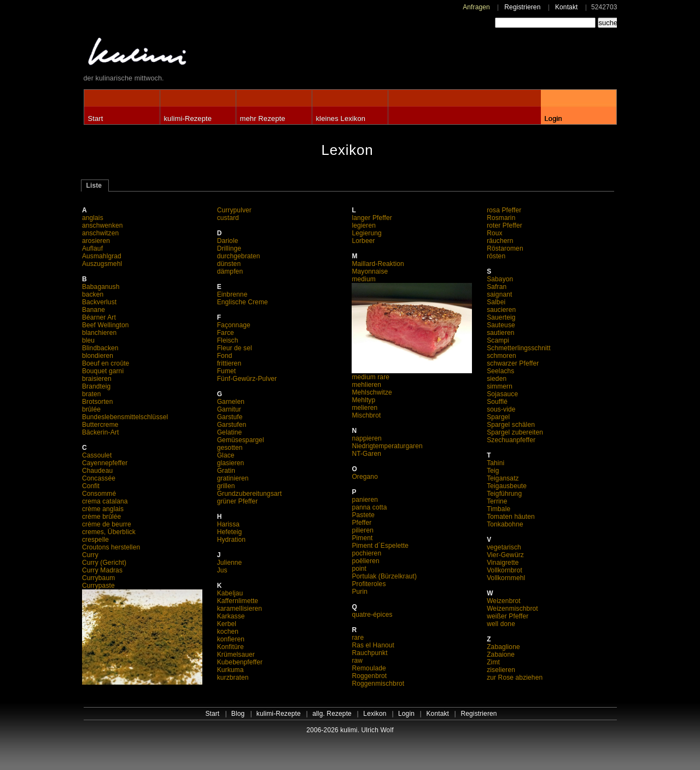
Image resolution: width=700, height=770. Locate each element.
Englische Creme (243, 302)
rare (358, 638)
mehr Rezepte (263, 118)
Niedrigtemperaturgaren (387, 446)
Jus (222, 570)
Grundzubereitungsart (249, 494)
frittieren (229, 363)
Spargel (498, 417)
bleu (88, 340)
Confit (91, 486)
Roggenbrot (369, 676)
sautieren (500, 333)
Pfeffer (361, 523)
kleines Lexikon (341, 118)
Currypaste (98, 586)
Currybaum (98, 578)
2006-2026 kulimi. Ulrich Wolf (350, 730)
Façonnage (234, 325)
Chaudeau (97, 471)
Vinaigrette (503, 563)
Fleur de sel (235, 348)
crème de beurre (107, 524)
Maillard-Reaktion (378, 264)
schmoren (501, 356)
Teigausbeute (507, 486)
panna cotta (369, 507)
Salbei (496, 302)
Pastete (363, 515)
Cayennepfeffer (105, 463)
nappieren (366, 438)
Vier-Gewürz (505, 555)
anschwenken (103, 225)
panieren (365, 500)
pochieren (366, 553)
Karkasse (231, 616)
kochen (228, 632)
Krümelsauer (236, 655)
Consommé (99, 494)
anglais (93, 218)
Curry (90, 555)
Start (96, 118)
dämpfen (230, 271)
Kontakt (567, 7)
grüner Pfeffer (238, 501)
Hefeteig (230, 532)
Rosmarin (501, 218)
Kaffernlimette (238, 601)
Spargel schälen (511, 425)
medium (363, 279)
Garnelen (231, 402)
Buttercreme (100, 425)
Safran (497, 287)
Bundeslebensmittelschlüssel (125, 417)
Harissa (229, 524)
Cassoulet (97, 455)
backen (93, 294)
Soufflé (497, 402)
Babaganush (101, 287)
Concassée (99, 478)
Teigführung (504, 494)
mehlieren (366, 385)
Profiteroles (369, 584)
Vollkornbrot (504, 570)
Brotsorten (98, 402)
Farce (226, 333)
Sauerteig (501, 317)
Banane (94, 310)
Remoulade (369, 668)
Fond (225, 356)
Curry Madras (102, 570)
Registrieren (522, 7)
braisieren (97, 379)
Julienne (230, 563)
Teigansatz (503, 478)
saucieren (501, 310)
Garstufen (232, 425)
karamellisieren (240, 609)
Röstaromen (505, 248)
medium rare (412, 374)
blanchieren (99, 333)
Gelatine (230, 432)
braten (92, 394)
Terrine (497, 501)
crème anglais (103, 509)
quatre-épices (372, 615)
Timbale (498, 509)
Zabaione (501, 655)
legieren (364, 225)
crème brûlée (101, 517)
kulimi (188, 54)
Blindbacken (100, 348)
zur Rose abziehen (515, 678)
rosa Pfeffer (504, 210)
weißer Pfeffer (507, 616)
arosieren (96, 241)
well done (501, 624)
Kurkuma (231, 670)
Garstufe (230, 417)
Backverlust (99, 302)
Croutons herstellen (111, 547)
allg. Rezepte (332, 714)
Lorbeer (363, 241)
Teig (493, 471)
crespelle (95, 540)
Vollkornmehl (506, 578)
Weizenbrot (504, 601)
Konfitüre (231, 647)
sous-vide (501, 409)
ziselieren (501, 670)
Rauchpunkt (369, 653)
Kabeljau (230, 593)
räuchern (500, 241)
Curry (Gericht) (104, 563)
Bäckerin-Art (100, 432)
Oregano (365, 477)
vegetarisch (504, 547)
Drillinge (229, 248)
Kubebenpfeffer (240, 662)
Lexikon (375, 714)
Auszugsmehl (102, 264)
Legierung (366, 233)
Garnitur (229, 409)
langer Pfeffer (372, 218)
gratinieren (233, 478)
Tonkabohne (505, 524)
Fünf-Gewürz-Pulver (247, 379)
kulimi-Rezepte (188, 118)
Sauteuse (501, 325)
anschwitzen (100, 233)
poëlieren (365, 561)
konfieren (231, 639)
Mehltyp (363, 400)
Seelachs (500, 371)
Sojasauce (502, 394)
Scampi (498, 340)
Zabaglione (503, 647)
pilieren (363, 530)
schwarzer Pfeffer (513, 363)
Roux (495, 233)
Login (553, 118)
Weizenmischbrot (512, 609)
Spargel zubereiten (515, 432)
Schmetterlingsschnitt (519, 348)
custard (228, 218)
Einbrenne (232, 294)
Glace (226, 455)
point (359, 569)
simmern (500, 386)
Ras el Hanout (373, 645)
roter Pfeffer (504, 225)
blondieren (98, 356)
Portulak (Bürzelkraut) (384, 576)
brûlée (91, 409)
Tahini (495, 463)
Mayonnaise (370, 271)
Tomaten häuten (511, 517)
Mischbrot (366, 415)
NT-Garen (366, 454)
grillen (226, 486)
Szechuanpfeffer (511, 440)
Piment (362, 538)
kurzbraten (233, 678)
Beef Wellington (106, 325)
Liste (94, 186)
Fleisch (228, 340)
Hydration (231, 540)
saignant (499, 294)
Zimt (493, 662)
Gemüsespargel (241, 440)
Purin (360, 592)
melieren (364, 408)
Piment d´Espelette (380, 546)
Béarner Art (99, 317)
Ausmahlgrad (102, 256)
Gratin (226, 471)
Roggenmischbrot (378, 684)
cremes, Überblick (109, 532)
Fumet (227, 371)
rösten (496, 256)
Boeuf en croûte (106, 363)
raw (357, 661)
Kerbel (227, 624)
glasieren (231, 463)
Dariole (228, 241)
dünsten (229, 264)
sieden (497, 379)
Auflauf (92, 248)
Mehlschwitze (372, 392)
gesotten (230, 448)
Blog (238, 714)
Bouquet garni (103, 371)
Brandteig (96, 386)
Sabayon (500, 279)
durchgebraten (239, 256)
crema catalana (105, 501)
